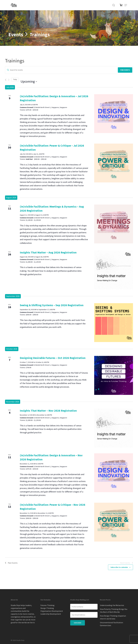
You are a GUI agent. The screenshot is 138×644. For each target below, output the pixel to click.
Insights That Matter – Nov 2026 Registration (48, 411)
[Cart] (120, 5)
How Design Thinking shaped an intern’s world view (113, 617)
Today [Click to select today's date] (15, 79)
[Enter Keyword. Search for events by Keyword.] (61, 70)
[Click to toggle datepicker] (29, 82)
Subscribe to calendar (119, 567)
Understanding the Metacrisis (112, 605)
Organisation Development (52, 611)
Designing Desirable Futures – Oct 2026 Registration (53, 358)
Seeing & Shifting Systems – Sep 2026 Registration (52, 305)
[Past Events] (11, 563)
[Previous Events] (6, 80)
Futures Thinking (47, 605)
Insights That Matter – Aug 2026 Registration (48, 252)
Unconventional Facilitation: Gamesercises (112, 624)
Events (16, 34)
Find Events (125, 70)
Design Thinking (47, 608)
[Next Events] (9, 80)
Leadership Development (51, 614)
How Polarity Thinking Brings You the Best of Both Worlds (114, 611)
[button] (126, 5)
